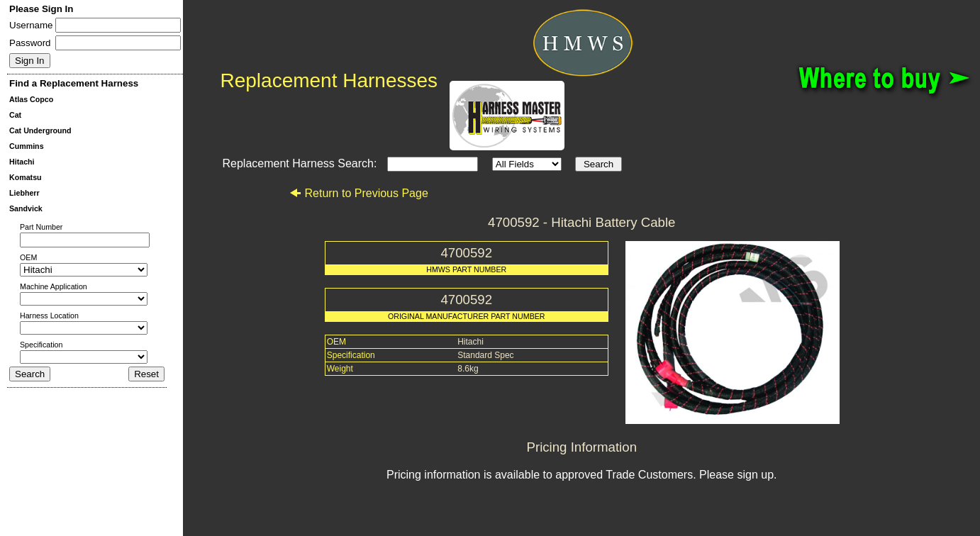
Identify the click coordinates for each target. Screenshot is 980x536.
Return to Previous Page (358, 193)
